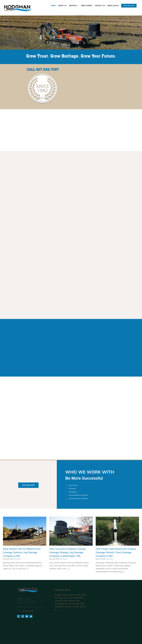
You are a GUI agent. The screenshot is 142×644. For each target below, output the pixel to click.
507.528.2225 (28, 611)
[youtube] (27, 616)
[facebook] (19, 616)
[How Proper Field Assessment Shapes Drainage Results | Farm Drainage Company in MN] (117, 531)
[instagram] (23, 616)
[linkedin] (31, 616)
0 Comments (17, 559)
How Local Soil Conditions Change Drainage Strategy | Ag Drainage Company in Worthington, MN (68, 552)
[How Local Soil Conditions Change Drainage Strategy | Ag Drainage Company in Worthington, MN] (71, 531)
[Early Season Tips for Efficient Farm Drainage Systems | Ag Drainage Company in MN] (25, 531)
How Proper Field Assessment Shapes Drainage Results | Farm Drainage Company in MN (116, 552)
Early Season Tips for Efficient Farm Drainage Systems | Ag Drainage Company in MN (22, 552)
